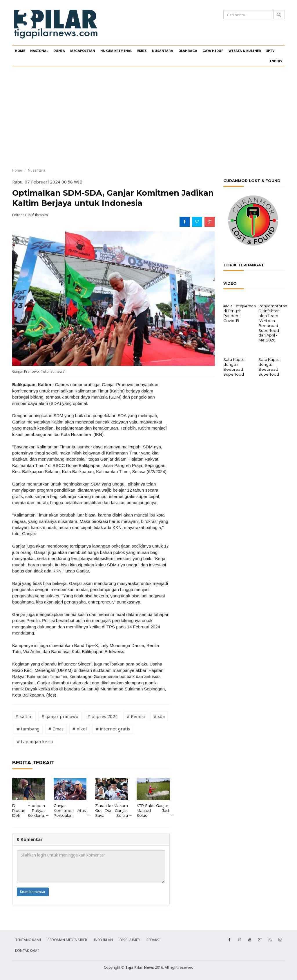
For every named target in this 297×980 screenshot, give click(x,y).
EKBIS (142, 51)
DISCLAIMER (130, 940)
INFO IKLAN (103, 940)
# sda (159, 716)
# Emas (56, 729)
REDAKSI (153, 940)
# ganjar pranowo (60, 716)
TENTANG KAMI (28, 940)
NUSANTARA (163, 51)
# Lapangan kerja (35, 741)
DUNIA (59, 51)
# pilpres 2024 (103, 716)
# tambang (28, 729)
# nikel (80, 729)
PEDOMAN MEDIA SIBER (67, 940)
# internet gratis (113, 729)
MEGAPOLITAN (83, 51)
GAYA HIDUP (213, 51)
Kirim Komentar (33, 892)
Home (17, 170)
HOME (20, 51)
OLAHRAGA (188, 51)
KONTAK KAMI (27, 951)
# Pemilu (136, 716)
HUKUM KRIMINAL (116, 51)
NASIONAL (39, 51)
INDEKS (276, 61)
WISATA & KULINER (245, 51)
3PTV (270, 51)
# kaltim (24, 716)
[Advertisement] (148, 117)
